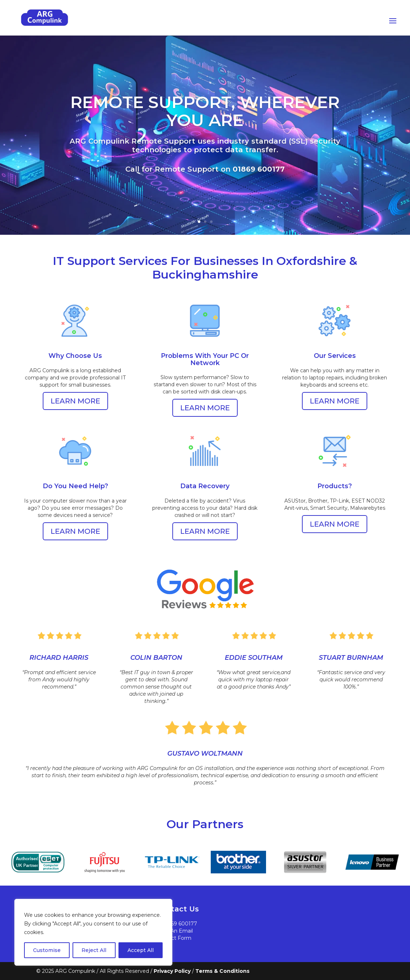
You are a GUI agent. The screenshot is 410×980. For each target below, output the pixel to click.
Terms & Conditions (222, 971)
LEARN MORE (75, 401)
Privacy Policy (172, 971)
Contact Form (174, 938)
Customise (47, 950)
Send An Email (174, 931)
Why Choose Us (75, 354)
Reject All (94, 950)
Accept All (141, 950)
